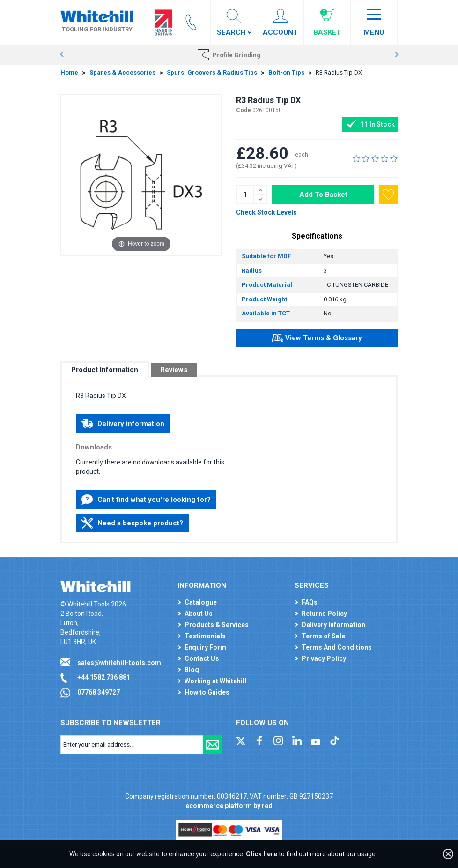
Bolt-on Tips (286, 72)
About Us (199, 614)
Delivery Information (333, 625)
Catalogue (201, 602)
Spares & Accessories (122, 72)
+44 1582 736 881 (104, 677)
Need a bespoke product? (132, 523)
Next (396, 55)
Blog (192, 670)
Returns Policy (324, 614)
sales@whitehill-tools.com (119, 663)
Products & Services (217, 625)
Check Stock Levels (266, 212)
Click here (262, 854)
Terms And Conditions (337, 647)
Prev (62, 55)
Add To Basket (323, 195)
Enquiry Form (205, 647)
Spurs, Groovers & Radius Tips (212, 72)
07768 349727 (99, 692)
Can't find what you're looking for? (146, 500)
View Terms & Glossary (317, 339)
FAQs (310, 602)
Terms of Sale (323, 636)
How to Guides (207, 692)
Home (69, 72)
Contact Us (202, 658)
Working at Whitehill (215, 681)
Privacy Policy (324, 658)
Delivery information (123, 424)
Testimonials (205, 636)
